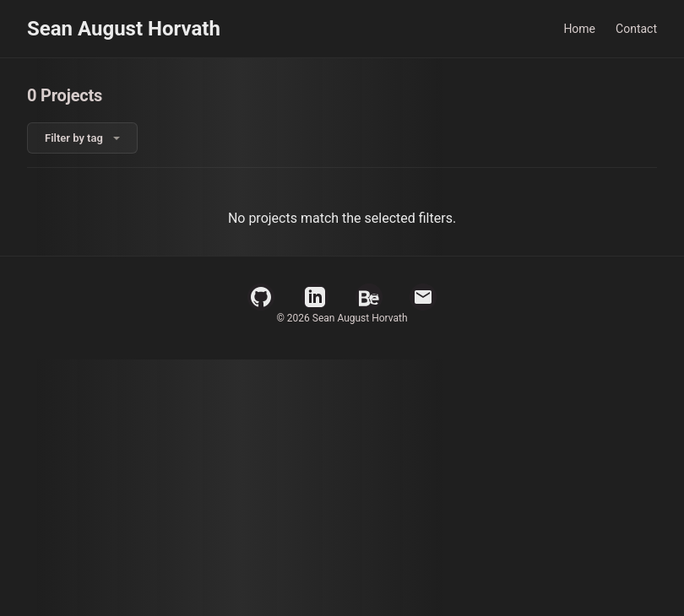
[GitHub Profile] (261, 297)
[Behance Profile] (369, 297)
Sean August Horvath (124, 29)
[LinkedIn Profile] (315, 297)
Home (579, 29)
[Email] (423, 297)
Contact (636, 29)
